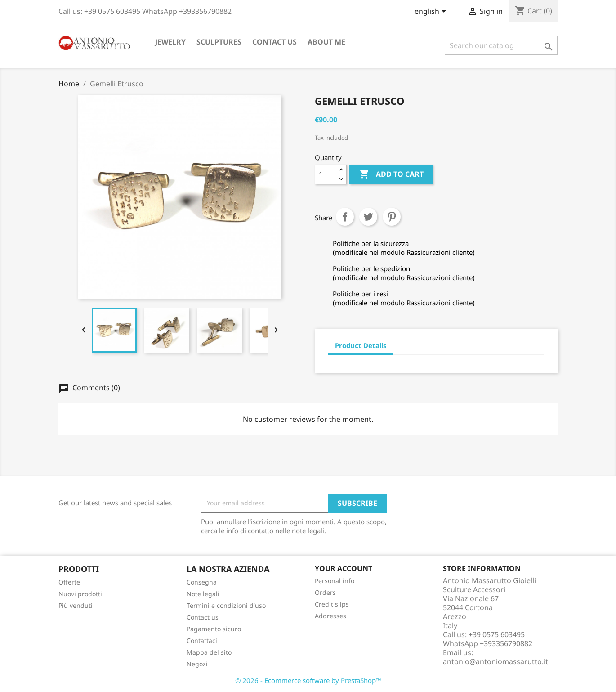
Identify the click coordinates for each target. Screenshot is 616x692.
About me (326, 42)
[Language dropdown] (432, 12)
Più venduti (76, 605)
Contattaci (202, 641)
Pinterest (392, 217)
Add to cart (391, 174)
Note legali (203, 594)
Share (345, 217)
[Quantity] (326, 174)
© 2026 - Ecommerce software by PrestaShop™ (308, 680)
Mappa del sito (209, 652)
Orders (325, 592)
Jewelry (170, 42)
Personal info (335, 581)
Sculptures (219, 42)
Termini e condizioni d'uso (226, 605)
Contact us (275, 42)
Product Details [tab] (361, 345)
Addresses (330, 616)
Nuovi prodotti (80, 594)
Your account (344, 568)
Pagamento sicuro (214, 629)
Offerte (69, 582)
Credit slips (332, 604)
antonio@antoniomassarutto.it (495, 661)
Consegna (202, 582)
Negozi (197, 664)
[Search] (501, 45)
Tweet (368, 217)
